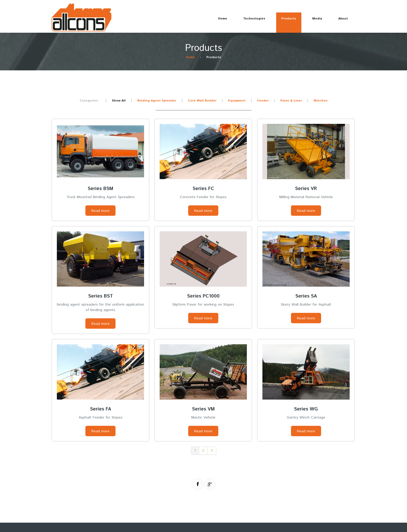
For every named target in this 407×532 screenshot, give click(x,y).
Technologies (252, 21)
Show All (119, 101)
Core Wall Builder (202, 101)
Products (286, 21)
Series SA (306, 296)
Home (223, 19)
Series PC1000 (203, 296)
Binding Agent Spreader (157, 101)
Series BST (101, 296)
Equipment (237, 101)
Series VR (306, 189)
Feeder (263, 101)
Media (315, 21)
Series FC (203, 189)
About (340, 21)
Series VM (203, 409)
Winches (321, 101)
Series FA (101, 409)
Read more (100, 211)
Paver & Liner (291, 101)
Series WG (306, 409)
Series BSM (100, 189)
